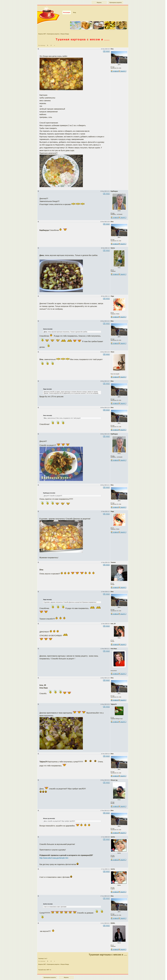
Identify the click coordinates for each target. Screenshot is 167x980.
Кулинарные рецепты (116, 2)
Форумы (99, 2)
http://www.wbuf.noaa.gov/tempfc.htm (54, 854)
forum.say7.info (87, 978)
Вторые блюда (65, 30)
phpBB (85, 979)
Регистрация (67, 8)
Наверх (158, 976)
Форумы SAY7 (42, 30)
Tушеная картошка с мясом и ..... (83, 35)
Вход (74, 8)
